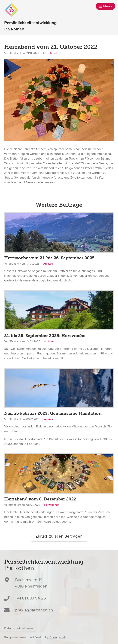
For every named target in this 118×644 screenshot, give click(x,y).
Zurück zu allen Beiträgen (59, 536)
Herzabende (51, 53)
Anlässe (48, 264)
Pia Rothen (30, 26)
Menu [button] (105, 6)
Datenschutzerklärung (19, 628)
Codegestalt (58, 637)
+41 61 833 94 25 (31, 598)
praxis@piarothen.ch (34, 610)
